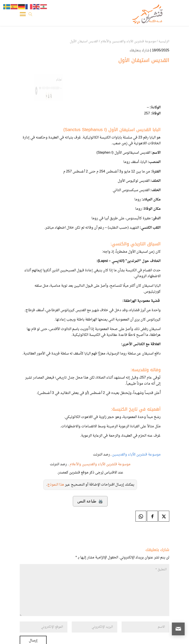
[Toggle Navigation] (23, 15)
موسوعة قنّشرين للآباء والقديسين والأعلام (100, 464)
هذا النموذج (56, 485)
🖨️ (90, 501)
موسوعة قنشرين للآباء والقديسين (136, 455)
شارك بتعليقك (139, 50)
